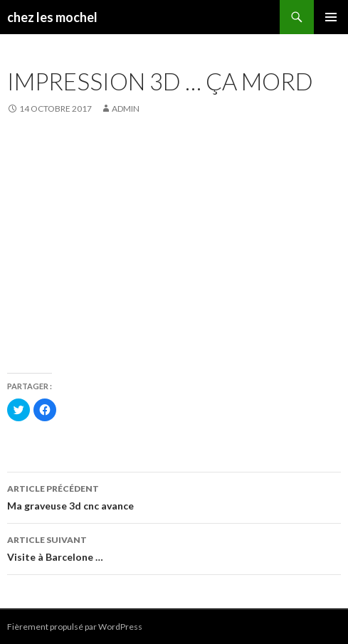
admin (126, 109)
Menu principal (331, 17)
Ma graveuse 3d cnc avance (174, 496)
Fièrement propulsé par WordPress (75, 627)
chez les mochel (52, 17)
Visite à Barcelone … (174, 547)
